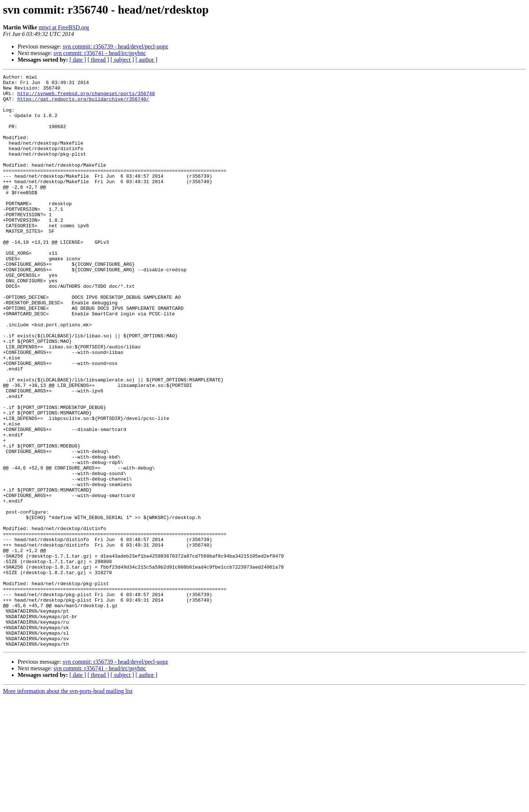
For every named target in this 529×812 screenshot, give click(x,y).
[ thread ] (98, 60)
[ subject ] (122, 60)
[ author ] (147, 60)
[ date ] (78, 60)
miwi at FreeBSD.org (64, 27)
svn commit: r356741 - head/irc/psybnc (100, 53)
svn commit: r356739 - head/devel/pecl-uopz (116, 46)
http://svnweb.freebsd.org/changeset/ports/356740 (86, 98)
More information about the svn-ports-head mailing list (68, 806)
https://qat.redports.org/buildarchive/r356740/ (83, 104)
